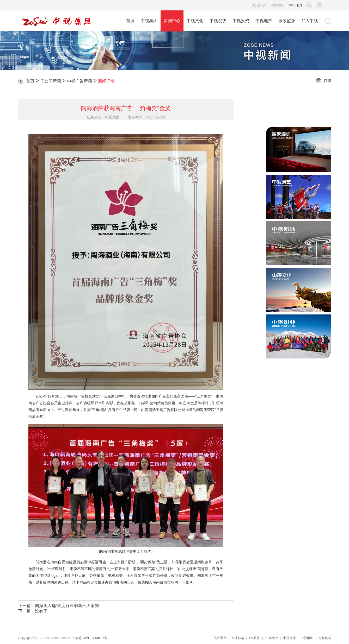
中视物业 (272, 638)
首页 (130, 21)
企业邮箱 (238, 638)
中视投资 (241, 21)
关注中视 (220, 638)
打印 (327, 81)
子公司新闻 (51, 81)
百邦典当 (325, 638)
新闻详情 (106, 81)
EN (300, 5)
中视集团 (149, 21)
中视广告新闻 (79, 81)
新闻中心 (172, 21)
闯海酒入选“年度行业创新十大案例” (68, 606)
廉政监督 (287, 21)
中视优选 (289, 638)
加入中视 (310, 21)
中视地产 (264, 21)
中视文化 (195, 21)
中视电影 (307, 638)
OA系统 (255, 638)
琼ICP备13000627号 (93, 638)
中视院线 (218, 21)
